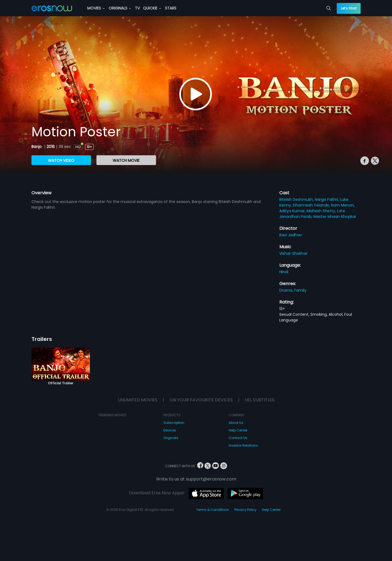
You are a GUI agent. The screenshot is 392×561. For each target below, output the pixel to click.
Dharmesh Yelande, (312, 205)
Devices (170, 430)
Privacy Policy (245, 510)
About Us (236, 423)
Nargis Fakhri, (327, 199)
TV (137, 8)
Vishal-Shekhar (293, 253)
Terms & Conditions (213, 510)
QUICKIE (152, 8)
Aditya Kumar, (293, 211)
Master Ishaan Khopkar (335, 217)
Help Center (238, 430)
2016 (51, 147)
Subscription (174, 423)
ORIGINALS (120, 8)
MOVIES (96, 8)
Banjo (37, 147)
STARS (171, 8)
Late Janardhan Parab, (312, 214)
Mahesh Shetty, (322, 211)
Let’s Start (349, 8)
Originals (171, 438)
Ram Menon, (343, 205)
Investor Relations (243, 445)
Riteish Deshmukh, (297, 199)
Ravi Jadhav (291, 235)
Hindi (284, 272)
